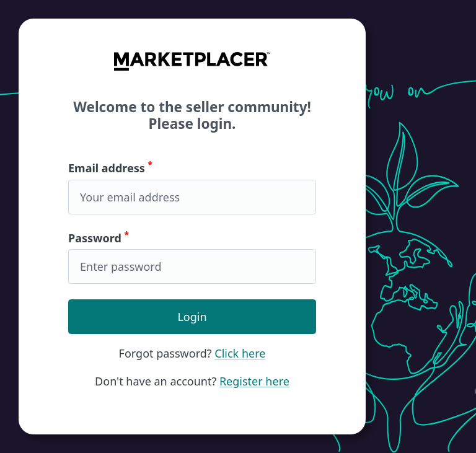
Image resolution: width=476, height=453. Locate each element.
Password (192, 257)
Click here (240, 353)
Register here (254, 381)
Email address (192, 187)
